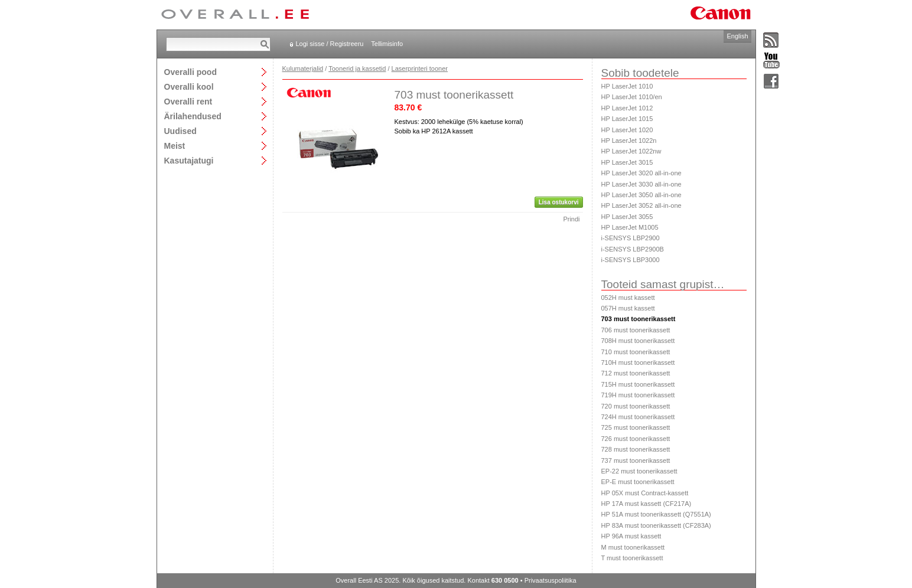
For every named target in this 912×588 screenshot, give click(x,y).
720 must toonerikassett (636, 406)
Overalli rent (188, 101)
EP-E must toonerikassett (638, 482)
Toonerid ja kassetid (357, 68)
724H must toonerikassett (638, 417)
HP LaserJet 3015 (627, 162)
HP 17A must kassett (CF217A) (646, 504)
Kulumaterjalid (303, 68)
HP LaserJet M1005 (630, 227)
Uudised (180, 131)
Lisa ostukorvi (559, 202)
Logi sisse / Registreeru (330, 44)
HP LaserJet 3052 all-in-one (641, 205)
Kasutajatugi (189, 160)
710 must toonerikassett (636, 352)
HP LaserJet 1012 (627, 108)
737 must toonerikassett (636, 460)
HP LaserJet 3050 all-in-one (641, 195)
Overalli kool (189, 86)
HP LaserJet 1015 (627, 119)
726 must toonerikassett (636, 439)
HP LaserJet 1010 (627, 86)
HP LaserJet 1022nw (631, 151)
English (737, 36)
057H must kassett (628, 308)
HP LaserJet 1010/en (632, 97)
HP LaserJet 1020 (627, 130)
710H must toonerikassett (638, 362)
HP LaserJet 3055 (627, 217)
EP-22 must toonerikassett (639, 471)
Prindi (571, 219)
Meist (175, 146)
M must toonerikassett (633, 547)
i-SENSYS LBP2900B (633, 249)
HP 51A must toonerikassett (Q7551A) (656, 514)
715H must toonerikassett (638, 384)
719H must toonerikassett (638, 395)
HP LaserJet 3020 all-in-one (641, 173)
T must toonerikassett (632, 558)
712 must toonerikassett (636, 373)
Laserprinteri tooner (420, 68)
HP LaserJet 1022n (629, 141)
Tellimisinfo (387, 44)
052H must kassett (628, 298)
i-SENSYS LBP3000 (631, 260)
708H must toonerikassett (638, 341)
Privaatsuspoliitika (551, 580)
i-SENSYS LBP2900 (631, 238)
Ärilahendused (193, 116)
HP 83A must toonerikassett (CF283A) (656, 525)
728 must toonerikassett (636, 449)
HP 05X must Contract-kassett (645, 493)
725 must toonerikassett (636, 427)
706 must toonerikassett (636, 330)
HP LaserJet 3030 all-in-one (641, 184)
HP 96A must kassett (631, 536)
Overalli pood (190, 72)
